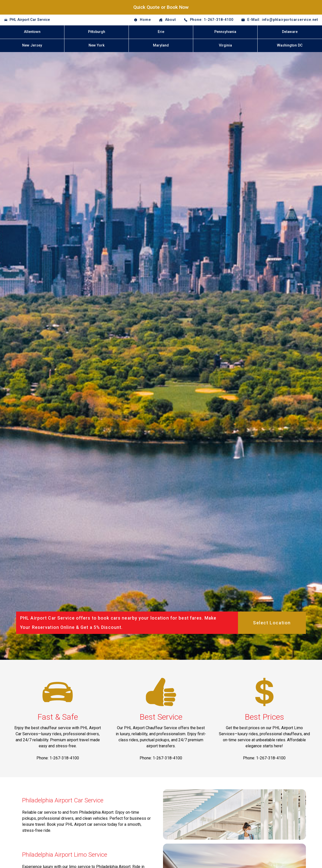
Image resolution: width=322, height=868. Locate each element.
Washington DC (290, 45)
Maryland (161, 45)
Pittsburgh (97, 32)
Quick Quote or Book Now (161, 7)
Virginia (225, 45)
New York (97, 45)
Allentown (32, 32)
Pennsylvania (225, 32)
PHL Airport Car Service (30, 20)
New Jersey (32, 45)
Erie (161, 32)
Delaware (290, 32)
